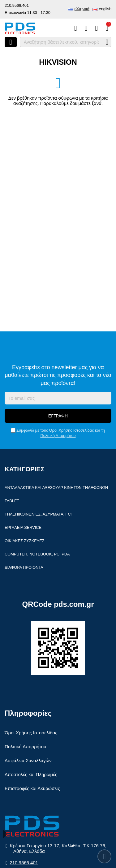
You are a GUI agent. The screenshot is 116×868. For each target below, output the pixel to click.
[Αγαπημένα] (86, 28)
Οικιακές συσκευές (25, 541)
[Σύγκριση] (76, 28)
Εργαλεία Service (23, 527)
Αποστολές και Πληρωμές (31, 774)
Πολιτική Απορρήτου (58, 436)
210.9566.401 (17, 5)
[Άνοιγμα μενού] (11, 42)
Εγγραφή (58, 416)
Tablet (12, 501)
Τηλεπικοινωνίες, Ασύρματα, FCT (39, 514)
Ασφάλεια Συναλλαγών (28, 760)
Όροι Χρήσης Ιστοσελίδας (72, 430)
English (105, 9)
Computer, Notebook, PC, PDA (37, 554)
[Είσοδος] (96, 28)
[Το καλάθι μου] (107, 28)
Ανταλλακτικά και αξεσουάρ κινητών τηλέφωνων (56, 488)
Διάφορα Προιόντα (24, 567)
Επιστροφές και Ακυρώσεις (32, 788)
